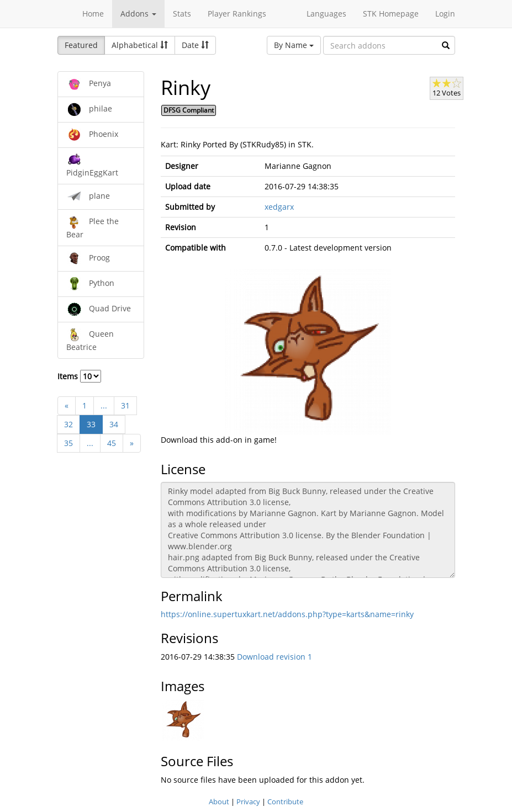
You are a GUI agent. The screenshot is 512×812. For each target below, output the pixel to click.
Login (445, 14)
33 (91, 424)
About (219, 802)
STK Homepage (391, 14)
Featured (81, 45)
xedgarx (279, 207)
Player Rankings (237, 14)
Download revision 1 (275, 657)
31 (125, 405)
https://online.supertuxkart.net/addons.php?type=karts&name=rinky (287, 614)
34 (114, 424)
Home (93, 14)
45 (112, 443)
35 (68, 443)
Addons (138, 14)
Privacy (248, 802)
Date (195, 45)
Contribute (285, 802)
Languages (326, 14)
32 (68, 424)
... (104, 405)
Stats (182, 14)
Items (79, 376)
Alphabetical (140, 45)
